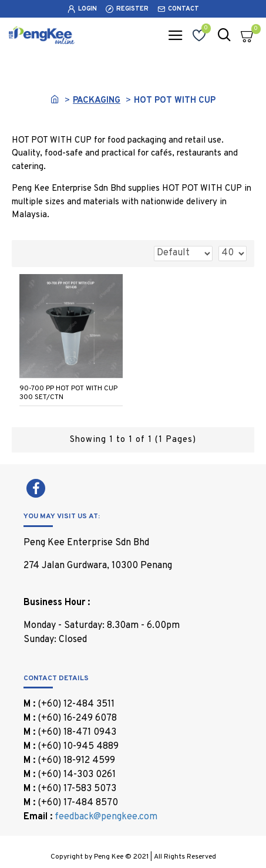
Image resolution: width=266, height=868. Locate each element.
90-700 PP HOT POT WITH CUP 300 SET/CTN (68, 394)
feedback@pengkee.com (106, 817)
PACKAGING (97, 101)
